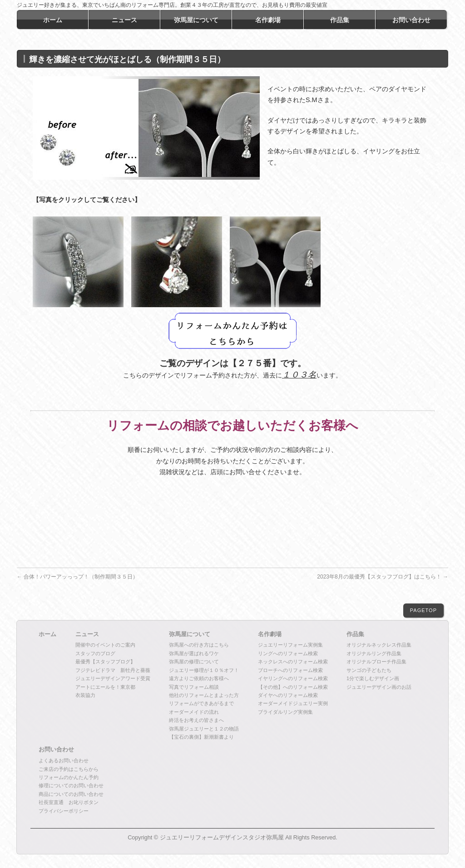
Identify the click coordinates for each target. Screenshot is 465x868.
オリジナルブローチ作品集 (376, 662)
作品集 (355, 634)
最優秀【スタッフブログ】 (105, 662)
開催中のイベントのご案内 (105, 645)
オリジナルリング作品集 (374, 653)
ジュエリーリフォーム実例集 (290, 645)
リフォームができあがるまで (201, 703)
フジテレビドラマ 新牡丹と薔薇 (113, 670)
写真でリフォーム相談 (194, 687)
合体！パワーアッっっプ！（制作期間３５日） (77, 577)
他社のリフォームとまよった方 (204, 695)
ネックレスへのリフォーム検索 (293, 662)
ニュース (87, 634)
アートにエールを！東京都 (105, 687)
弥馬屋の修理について (194, 662)
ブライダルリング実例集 (285, 712)
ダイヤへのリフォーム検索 (288, 695)
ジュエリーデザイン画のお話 (379, 687)
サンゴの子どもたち (369, 670)
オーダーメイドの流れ (194, 712)
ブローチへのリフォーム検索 (290, 670)
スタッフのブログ (95, 653)
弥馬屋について (190, 634)
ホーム (47, 634)
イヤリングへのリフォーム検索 (293, 678)
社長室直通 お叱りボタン (69, 802)
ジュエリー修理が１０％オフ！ (204, 670)
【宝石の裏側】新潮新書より (201, 737)
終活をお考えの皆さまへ (196, 720)
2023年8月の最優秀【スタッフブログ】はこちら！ (383, 577)
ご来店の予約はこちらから (69, 769)
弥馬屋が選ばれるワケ (194, 653)
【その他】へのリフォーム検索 (293, 687)
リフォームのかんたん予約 (69, 777)
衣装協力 (85, 695)
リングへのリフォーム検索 (288, 653)
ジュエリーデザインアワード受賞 (113, 678)
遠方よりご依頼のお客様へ (199, 678)
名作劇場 (270, 634)
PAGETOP (423, 610)
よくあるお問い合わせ (64, 760)
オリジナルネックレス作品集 (379, 645)
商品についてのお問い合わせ (71, 794)
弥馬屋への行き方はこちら (199, 645)
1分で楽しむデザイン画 (373, 678)
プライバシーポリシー (64, 811)
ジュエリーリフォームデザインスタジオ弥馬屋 (222, 838)
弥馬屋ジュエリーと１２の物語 (204, 729)
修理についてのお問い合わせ (71, 785)
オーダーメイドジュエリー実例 (293, 703)
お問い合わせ (56, 750)
